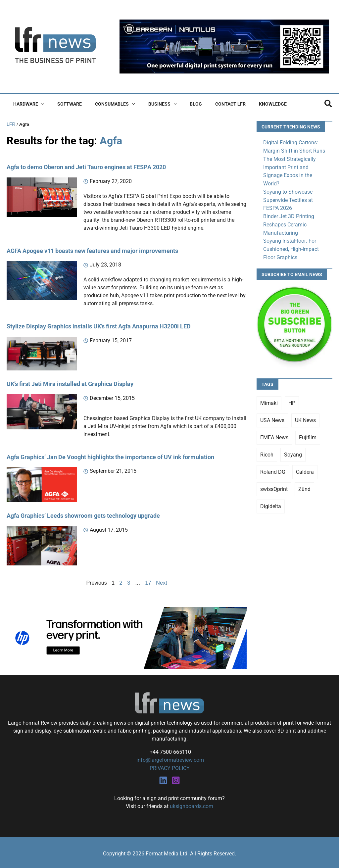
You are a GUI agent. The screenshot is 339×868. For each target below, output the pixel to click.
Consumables (105, 104)
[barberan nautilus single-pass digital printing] (224, 46)
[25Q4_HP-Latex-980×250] (127, 636)
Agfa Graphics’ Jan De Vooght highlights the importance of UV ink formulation (110, 456)
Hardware (27, 104)
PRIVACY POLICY (170, 767)
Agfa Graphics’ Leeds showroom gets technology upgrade (83, 515)
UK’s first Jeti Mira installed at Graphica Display (70, 383)
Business (148, 104)
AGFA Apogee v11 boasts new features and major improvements (92, 250)
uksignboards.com (192, 804)
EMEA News (274, 434)
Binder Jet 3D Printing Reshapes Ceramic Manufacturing (289, 222)
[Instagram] (176, 778)
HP (292, 399)
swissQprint (274, 485)
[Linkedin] (163, 778)
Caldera (305, 468)
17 (148, 581)
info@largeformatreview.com (169, 759)
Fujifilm (308, 434)
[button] (39, 104)
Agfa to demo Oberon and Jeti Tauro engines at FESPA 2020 (86, 167)
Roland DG (273, 468)
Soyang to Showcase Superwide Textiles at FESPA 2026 (288, 198)
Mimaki (269, 399)
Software (64, 104)
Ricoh (267, 451)
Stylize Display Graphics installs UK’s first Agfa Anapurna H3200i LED (99, 326)
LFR (11, 124)
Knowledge (247, 104)
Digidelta (271, 503)
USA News (272, 417)
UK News (305, 417)
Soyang (293, 451)
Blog (178, 104)
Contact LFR (209, 104)
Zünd (304, 485)
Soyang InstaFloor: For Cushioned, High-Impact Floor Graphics (291, 246)
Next (161, 581)
